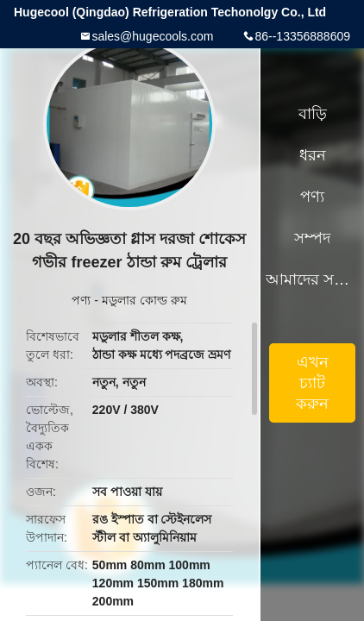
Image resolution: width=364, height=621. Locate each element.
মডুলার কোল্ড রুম (144, 300)
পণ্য (81, 300)
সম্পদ (312, 238)
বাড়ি (313, 114)
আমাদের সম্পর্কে (312, 279)
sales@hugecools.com (152, 36)
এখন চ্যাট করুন (312, 383)
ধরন (313, 155)
